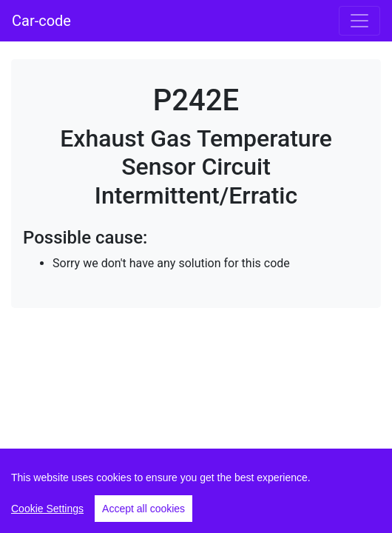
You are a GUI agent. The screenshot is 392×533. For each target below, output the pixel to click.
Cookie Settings (47, 509)
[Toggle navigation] (359, 21)
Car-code (41, 21)
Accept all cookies (143, 509)
